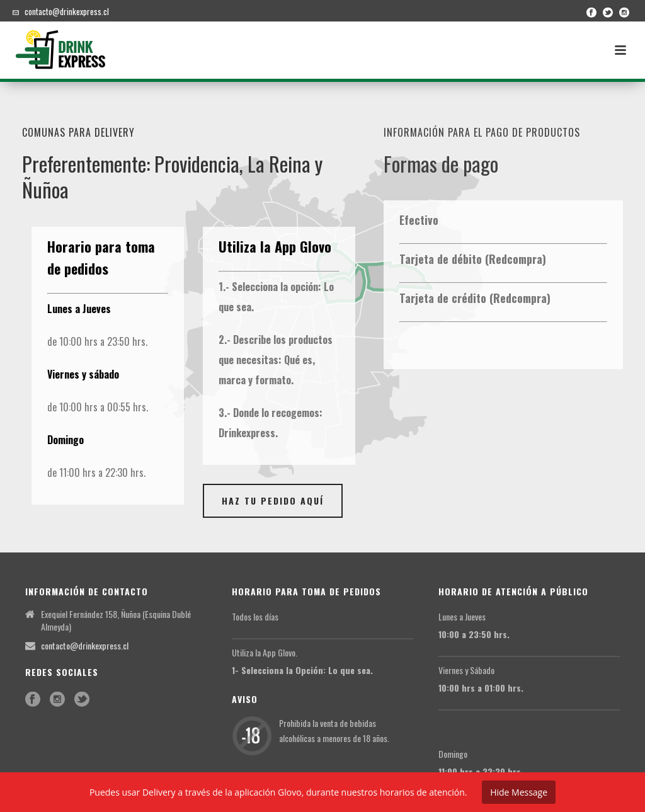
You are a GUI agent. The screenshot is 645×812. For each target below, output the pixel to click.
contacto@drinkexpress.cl (67, 11)
